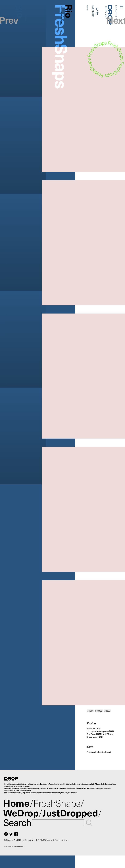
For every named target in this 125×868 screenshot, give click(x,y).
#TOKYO (99, 711)
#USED (107, 711)
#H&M (90, 711)
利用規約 (45, 840)
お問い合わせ (28, 840)
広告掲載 (17, 840)
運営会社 (8, 840)
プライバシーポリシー (60, 840)
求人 (37, 840)
